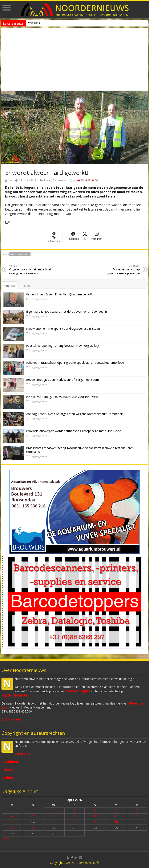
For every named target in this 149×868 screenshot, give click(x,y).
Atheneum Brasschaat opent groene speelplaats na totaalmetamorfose (75, 363)
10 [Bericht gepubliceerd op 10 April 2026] (95, 816)
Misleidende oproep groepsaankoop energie (118, 270)
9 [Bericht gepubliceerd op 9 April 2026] (74, 816)
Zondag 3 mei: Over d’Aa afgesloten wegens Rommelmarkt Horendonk (74, 414)
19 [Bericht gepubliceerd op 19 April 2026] (137, 822)
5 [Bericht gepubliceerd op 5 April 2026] (137, 810)
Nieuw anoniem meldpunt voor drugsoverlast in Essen (60, 23)
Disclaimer (10, 762)
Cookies (8, 778)
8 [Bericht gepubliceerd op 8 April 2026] (54, 816)
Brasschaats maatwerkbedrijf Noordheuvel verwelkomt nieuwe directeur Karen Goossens (80, 450)
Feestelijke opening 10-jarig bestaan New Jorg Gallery (63, 346)
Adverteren (11, 719)
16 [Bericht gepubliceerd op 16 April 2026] (74, 822)
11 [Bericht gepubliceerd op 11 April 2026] (116, 816)
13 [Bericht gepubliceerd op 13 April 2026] (12, 822)
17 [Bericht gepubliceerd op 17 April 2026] (95, 822)
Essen (48, 180)
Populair (10, 286)
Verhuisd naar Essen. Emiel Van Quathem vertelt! (59, 294)
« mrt (5, 839)
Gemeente (59, 180)
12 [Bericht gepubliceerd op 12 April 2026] (137, 816)
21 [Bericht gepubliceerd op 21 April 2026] (33, 828)
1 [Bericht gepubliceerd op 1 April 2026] (54, 810)
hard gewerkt (20, 254)
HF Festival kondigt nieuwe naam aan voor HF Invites (62, 397)
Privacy (7, 770)
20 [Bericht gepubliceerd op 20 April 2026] (12, 828)
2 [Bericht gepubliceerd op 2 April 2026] (74, 810)
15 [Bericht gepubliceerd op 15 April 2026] (54, 822)
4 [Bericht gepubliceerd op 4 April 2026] (116, 810)
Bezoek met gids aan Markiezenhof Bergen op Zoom (63, 380)
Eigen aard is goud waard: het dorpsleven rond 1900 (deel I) (67, 312)
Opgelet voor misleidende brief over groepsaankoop (31, 270)
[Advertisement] (75, 59)
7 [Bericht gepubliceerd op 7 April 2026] (33, 816)
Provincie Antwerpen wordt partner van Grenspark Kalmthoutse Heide (74, 431)
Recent (25, 286)
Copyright (22, 754)
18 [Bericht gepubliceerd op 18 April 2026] (116, 822)
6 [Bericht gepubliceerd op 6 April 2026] (12, 816)
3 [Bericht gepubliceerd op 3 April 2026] (95, 810)
